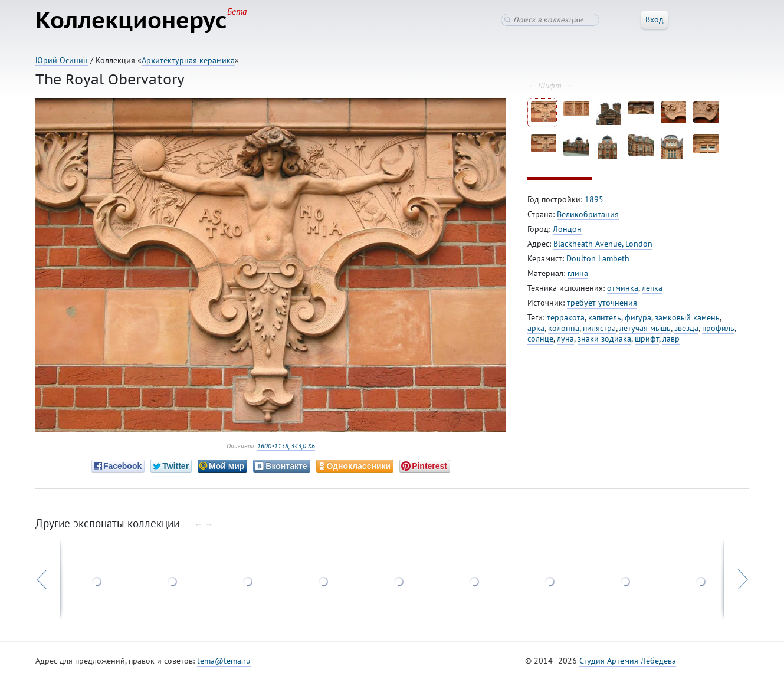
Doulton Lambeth (598, 258)
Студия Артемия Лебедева (628, 661)
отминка (623, 288)
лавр (671, 339)
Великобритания (588, 214)
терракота (566, 317)
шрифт (647, 339)
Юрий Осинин (62, 60)
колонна (564, 328)
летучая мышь (645, 328)
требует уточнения (602, 303)
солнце (540, 339)
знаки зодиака (604, 339)
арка (536, 328)
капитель (605, 317)
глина (578, 273)
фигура (638, 317)
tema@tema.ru (224, 661)
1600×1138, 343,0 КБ (286, 446)
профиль (718, 328)
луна (565, 339)
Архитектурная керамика (188, 60)
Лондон (567, 229)
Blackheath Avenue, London (603, 244)
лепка (652, 288)
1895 (594, 199)
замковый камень (687, 317)
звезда (686, 328)
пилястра (599, 328)
